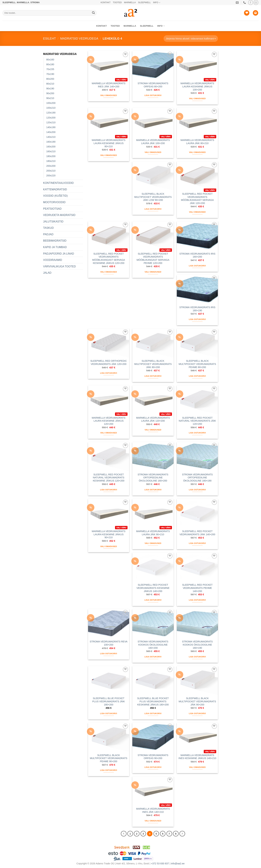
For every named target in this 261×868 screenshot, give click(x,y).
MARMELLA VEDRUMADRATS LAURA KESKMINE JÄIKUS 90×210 (109, 534)
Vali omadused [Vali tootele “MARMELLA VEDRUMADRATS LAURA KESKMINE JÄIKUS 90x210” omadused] (109, 546)
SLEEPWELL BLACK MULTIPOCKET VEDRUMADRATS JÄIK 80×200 (153, 364)
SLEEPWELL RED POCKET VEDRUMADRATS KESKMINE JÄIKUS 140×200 (153, 588)
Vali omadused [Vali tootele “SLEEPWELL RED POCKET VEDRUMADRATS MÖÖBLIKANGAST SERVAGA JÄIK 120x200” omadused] (197, 212)
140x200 (51, 132)
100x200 (51, 103)
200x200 (51, 166)
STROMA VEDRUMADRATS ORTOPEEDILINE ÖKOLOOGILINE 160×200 (153, 478)
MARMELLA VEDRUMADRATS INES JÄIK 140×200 (109, 85)
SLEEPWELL (144, 2)
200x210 (51, 171)
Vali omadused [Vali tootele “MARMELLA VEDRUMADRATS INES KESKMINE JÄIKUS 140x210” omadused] (197, 767)
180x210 (51, 161)
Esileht (50, 39)
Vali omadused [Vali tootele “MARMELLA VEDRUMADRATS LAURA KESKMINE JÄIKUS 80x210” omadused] (109, 155)
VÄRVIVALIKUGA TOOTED (59, 266)
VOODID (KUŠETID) (55, 196)
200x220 (51, 176)
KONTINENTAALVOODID (58, 183)
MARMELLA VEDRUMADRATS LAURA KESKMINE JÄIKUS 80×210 (109, 143)
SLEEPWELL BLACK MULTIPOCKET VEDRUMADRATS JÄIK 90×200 (197, 701)
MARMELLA (130, 2)
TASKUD (48, 228)
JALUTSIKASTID (53, 222)
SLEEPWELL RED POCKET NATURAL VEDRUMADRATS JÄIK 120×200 (197, 421)
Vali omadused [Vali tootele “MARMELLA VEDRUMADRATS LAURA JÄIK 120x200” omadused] (153, 430)
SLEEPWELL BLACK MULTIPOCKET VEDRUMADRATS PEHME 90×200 (109, 758)
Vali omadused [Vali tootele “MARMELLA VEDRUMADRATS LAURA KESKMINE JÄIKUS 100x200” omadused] (197, 98)
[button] (256, 13)
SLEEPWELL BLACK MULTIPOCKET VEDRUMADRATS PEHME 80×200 (197, 364)
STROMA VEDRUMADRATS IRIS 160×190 (197, 309)
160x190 (51, 142)
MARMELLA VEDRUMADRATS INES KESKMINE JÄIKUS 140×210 (197, 757)
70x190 (50, 74)
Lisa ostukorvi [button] (153, 95)
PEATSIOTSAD (52, 209)
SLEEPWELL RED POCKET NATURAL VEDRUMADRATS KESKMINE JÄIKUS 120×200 (109, 478)
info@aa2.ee (178, 864)
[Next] (182, 834)
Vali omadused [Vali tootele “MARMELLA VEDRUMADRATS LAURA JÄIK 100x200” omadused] (153, 152)
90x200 (50, 93)
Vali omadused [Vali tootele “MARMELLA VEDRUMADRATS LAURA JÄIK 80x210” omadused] (197, 152)
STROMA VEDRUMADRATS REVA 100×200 (109, 643)
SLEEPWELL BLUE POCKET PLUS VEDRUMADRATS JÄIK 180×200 (109, 701)
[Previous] (124, 834)
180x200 (51, 156)
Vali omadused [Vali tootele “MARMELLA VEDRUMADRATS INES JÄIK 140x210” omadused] (153, 821)
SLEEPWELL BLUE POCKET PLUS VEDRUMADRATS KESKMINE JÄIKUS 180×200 (153, 701)
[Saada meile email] (256, 2)
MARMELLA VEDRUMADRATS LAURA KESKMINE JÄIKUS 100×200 (197, 86)
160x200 (51, 147)
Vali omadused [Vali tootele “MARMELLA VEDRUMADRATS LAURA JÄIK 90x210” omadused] (153, 543)
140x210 (51, 137)
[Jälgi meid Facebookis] (251, 2)
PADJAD (48, 234)
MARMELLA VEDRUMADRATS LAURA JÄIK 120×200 (153, 419)
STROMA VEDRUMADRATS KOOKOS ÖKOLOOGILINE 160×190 (197, 645)
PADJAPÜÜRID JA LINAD (59, 254)
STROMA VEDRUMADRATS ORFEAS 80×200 (153, 85)
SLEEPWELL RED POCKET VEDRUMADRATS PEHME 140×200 (197, 588)
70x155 (50, 69)
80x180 (50, 64)
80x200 (50, 79)
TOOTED (117, 2)
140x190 (51, 127)
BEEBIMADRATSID (55, 241)
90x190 (50, 89)
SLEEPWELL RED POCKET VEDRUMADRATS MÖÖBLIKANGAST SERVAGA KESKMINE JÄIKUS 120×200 (109, 258)
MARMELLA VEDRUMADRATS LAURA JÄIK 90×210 (153, 533)
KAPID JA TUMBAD (55, 247)
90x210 (50, 98)
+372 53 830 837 (160, 864)
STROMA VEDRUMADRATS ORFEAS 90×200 (153, 757)
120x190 (51, 113)
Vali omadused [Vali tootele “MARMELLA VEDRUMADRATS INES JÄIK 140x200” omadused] (109, 95)
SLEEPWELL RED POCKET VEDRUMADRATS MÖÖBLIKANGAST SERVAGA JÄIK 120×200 (197, 198)
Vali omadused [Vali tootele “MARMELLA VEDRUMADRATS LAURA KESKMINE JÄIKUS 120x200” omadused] (109, 433)
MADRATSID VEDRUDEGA (79, 39)
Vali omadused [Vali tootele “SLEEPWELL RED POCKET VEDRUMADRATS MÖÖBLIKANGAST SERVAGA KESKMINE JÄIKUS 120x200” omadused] (109, 272)
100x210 (51, 108)
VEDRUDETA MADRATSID (59, 215)
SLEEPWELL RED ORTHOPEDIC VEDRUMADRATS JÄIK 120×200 (109, 362)
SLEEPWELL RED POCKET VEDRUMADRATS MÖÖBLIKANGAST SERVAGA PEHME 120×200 (153, 258)
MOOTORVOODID (54, 202)
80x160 (50, 60)
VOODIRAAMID (53, 260)
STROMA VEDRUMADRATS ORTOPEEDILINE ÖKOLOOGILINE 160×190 (197, 478)
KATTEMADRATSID (55, 189)
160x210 (51, 151)
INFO (157, 3)
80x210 (50, 84)
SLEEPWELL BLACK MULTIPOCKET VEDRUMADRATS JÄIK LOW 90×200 (153, 197)
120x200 (51, 118)
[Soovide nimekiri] (247, 13)
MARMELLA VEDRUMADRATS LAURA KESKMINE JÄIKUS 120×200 (109, 421)
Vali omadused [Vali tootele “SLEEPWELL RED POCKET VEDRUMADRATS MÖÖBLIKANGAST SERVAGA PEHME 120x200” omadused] (153, 272)
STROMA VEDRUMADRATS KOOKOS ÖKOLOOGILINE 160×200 (153, 645)
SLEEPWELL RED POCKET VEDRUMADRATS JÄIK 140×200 (197, 533)
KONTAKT (106, 2)
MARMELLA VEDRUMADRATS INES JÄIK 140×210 (153, 810)
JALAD (47, 273)
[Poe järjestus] (191, 39)
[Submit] (93, 13)
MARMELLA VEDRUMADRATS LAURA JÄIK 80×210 (197, 142)
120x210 (51, 122)
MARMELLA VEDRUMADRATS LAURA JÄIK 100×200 (153, 142)
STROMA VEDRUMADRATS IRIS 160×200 (197, 255)
